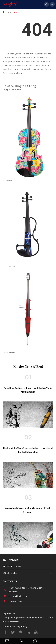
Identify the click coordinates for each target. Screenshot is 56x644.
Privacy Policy (20, 627)
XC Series (7, 180)
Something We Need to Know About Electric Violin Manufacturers (28, 390)
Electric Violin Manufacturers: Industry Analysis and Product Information (28, 450)
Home (9, 12)
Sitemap (7, 627)
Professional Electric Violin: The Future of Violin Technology (28, 510)
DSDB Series (9, 352)
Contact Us (10, 581)
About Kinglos (12, 566)
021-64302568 (12, 601)
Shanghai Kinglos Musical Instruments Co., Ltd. (26, 618)
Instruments (11, 560)
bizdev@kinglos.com (15, 596)
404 (16, 12)
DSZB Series (9, 266)
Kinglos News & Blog (28, 366)
